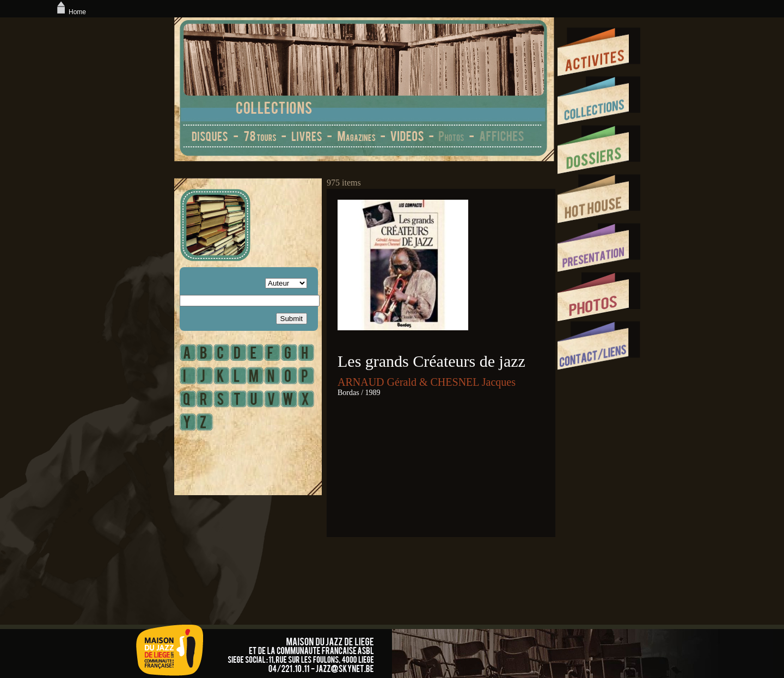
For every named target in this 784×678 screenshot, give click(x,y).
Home (70, 12)
